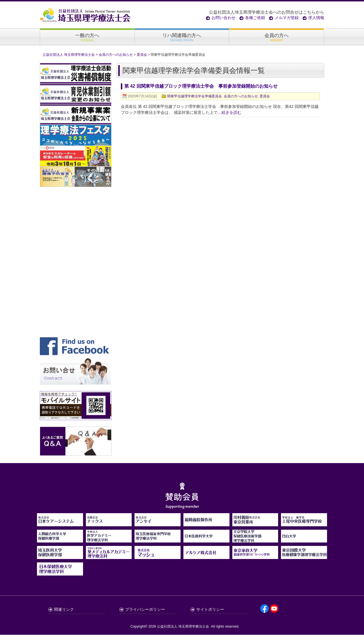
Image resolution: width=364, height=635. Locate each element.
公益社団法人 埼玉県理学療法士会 (183, 627)
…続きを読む (229, 113)
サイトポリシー (210, 610)
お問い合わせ (224, 18)
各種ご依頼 (255, 18)
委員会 (265, 96)
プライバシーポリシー (145, 610)
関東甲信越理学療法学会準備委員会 (195, 96)
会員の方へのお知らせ (241, 96)
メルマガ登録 (287, 18)
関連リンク (64, 610)
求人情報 (316, 18)
